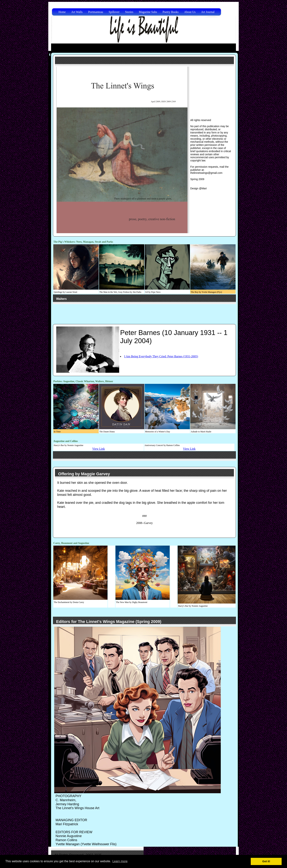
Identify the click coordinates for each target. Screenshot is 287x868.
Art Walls (77, 12)
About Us (190, 12)
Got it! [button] (266, 861)
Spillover (114, 12)
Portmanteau (96, 12)
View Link (98, 449)
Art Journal (208, 12)
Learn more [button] (120, 861)
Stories (129, 12)
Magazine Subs (148, 12)
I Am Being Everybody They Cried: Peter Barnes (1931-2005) (161, 356)
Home (62, 12)
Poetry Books (171, 12)
